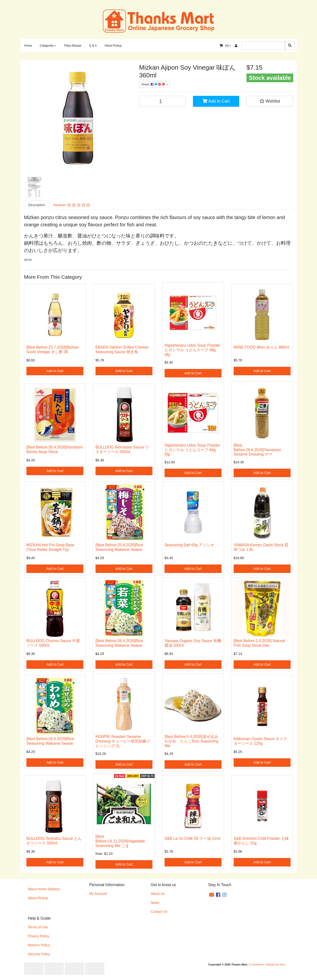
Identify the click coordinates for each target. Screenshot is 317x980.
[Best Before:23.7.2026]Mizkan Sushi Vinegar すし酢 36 (52, 350)
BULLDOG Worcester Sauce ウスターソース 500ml (122, 449)
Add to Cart (216, 101)
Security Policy (39, 954)
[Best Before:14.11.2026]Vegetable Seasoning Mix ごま (120, 841)
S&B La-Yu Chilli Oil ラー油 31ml (192, 838)
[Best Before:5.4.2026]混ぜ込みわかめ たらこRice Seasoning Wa (191, 741)
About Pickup (113, 46)
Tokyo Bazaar (73, 46)
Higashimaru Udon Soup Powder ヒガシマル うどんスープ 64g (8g (192, 450)
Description (37, 205)
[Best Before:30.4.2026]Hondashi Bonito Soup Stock (55, 449)
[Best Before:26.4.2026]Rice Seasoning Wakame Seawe (119, 643)
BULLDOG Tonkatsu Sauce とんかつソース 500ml (54, 841)
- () (224, 46)
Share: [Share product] (153, 84)
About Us (158, 894)
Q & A (93, 46)
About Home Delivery (44, 889)
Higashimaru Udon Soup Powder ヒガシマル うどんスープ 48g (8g (192, 350)
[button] (270, 101)
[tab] (37, 205)
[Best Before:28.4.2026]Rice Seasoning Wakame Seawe (50, 741)
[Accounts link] (236, 46)
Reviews (72, 205)
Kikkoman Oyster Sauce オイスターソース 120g (260, 741)
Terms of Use (38, 927)
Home (28, 46)
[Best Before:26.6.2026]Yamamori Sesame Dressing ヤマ (257, 450)
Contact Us (159, 912)
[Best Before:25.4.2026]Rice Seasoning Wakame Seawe (119, 547)
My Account (98, 894)
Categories (47, 46)
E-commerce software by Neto (267, 964)
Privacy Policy (38, 936)
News (155, 903)
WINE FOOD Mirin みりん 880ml (261, 347)
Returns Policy (39, 945)
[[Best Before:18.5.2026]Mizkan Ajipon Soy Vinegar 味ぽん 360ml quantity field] (162, 101)
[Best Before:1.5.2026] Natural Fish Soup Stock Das (259, 643)
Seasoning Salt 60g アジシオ (189, 545)
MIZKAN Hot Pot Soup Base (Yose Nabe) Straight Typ (50, 547)
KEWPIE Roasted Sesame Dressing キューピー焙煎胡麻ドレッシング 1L (123, 741)
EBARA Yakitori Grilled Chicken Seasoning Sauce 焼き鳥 (122, 350)
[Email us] (212, 895)
